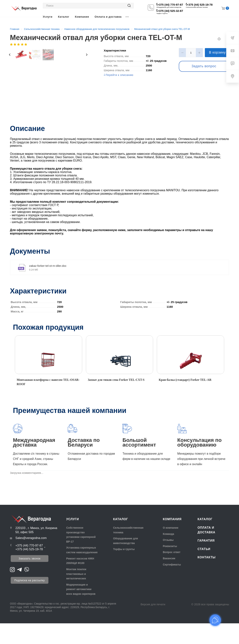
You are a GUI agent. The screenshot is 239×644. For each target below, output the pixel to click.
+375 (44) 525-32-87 (170, 11)
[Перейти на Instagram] (12, 569)
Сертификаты (172, 565)
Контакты (207, 557)
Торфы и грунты (124, 549)
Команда (168, 534)
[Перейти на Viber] (27, 569)
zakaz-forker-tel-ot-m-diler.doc (48, 266)
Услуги (73, 519)
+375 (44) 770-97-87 (170, 5)
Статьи (204, 549)
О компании (171, 528)
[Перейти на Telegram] (20, 569)
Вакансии (169, 558)
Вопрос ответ (172, 552)
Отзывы (168, 540)
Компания (172, 519)
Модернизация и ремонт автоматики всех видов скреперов (81, 589)
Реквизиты (170, 546)
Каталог (121, 519)
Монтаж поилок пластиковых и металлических (76, 574)
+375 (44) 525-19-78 (200, 5)
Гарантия (206, 541)
